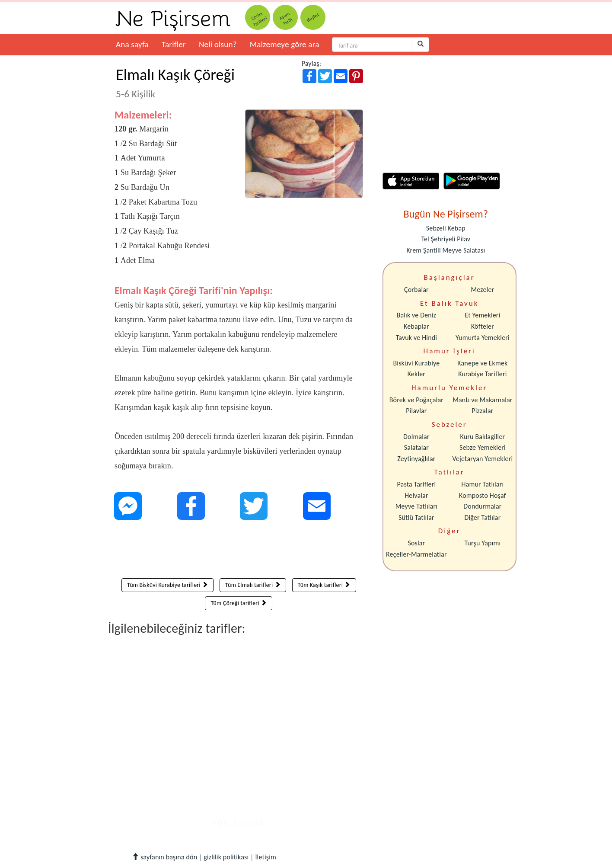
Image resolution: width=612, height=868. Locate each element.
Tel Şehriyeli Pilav (446, 239)
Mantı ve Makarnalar (483, 400)
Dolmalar (416, 437)
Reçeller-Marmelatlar (416, 554)
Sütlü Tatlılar (416, 517)
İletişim (266, 857)
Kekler (416, 374)
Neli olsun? (218, 44)
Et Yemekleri (482, 315)
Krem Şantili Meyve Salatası (446, 250)
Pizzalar (482, 411)
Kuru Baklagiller (483, 437)
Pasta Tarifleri (417, 484)
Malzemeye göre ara (285, 44)
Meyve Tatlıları (416, 506)
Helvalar (416, 495)
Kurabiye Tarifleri (482, 374)
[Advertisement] (239, 551)
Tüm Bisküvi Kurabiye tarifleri (167, 585)
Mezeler (483, 290)
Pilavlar (416, 411)
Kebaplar (416, 326)
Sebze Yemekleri (483, 447)
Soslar (416, 543)
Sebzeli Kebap (446, 228)
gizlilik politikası (226, 857)
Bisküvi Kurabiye (416, 363)
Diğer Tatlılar (482, 517)
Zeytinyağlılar (416, 459)
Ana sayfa (132, 44)
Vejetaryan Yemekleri (482, 459)
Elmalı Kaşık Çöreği (175, 83)
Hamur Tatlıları (483, 484)
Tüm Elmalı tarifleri (253, 585)
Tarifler (174, 44)
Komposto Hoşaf (483, 495)
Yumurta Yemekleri (483, 338)
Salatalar (416, 447)
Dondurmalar (482, 506)
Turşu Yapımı (483, 543)
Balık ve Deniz (417, 315)
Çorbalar (416, 290)
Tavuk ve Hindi (416, 338)
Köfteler (483, 326)
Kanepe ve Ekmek (482, 363)
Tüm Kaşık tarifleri (324, 585)
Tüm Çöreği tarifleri (239, 603)
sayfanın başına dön (164, 857)
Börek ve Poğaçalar (416, 400)
